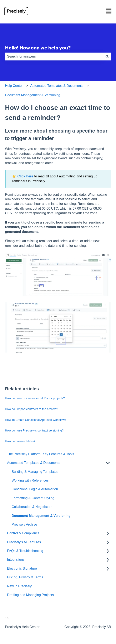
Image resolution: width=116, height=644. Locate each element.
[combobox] (54, 57)
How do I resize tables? (20, 441)
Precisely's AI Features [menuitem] (24, 542)
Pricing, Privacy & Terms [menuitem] (25, 577)
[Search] (107, 57)
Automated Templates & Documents (57, 86)
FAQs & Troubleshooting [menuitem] (25, 551)
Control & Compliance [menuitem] (23, 533)
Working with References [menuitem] (30, 480)
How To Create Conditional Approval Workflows (36, 420)
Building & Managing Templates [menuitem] (35, 472)
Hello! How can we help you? (38, 48)
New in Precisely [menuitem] (19, 586)
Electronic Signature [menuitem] (22, 568)
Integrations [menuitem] (16, 560)
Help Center (14, 86)
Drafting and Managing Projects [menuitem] (30, 595)
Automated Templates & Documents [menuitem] (34, 463)
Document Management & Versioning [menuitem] (41, 516)
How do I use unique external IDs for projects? (35, 398)
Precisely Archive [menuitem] (24, 524)
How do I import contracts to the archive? (31, 409)
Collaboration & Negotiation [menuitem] (32, 507)
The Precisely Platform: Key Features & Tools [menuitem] (41, 454)
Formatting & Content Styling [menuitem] (33, 498)
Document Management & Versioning (33, 95)
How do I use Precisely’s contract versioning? (34, 430)
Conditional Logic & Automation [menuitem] (35, 489)
